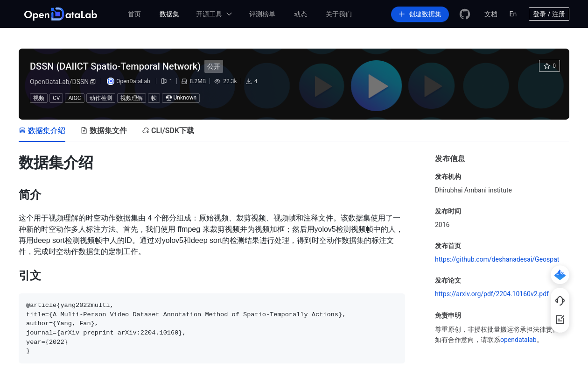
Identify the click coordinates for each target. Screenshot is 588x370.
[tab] (42, 131)
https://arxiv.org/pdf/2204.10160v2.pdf (492, 294)
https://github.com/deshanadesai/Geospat (497, 259)
